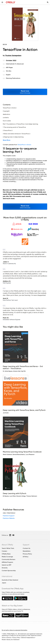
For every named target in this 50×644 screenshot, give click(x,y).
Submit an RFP (6, 565)
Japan (4, 583)
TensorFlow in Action (24, 145)
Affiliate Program (7, 562)
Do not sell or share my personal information (14, 630)
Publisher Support (9, 516)
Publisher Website (9, 518)
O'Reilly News (6, 554)
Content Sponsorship (9, 571)
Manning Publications (13, 78)
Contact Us (26, 548)
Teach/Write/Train (8, 548)
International (7, 576)
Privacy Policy (27, 554)
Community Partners (8, 559)
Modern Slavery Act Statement (11, 640)
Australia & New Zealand (10, 580)
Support (26, 545)
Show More (7, 140)
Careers (4, 551)
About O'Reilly (7, 545)
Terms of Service (6, 638)
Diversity (5, 568)
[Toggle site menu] (2, 2)
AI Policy (26, 557)
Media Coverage (7, 557)
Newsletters (27, 551)
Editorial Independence (28, 638)
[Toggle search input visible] (48, 2)
